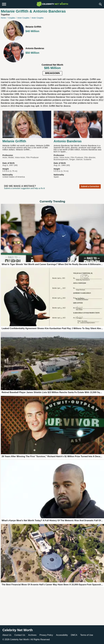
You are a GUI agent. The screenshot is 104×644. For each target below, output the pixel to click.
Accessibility (62, 635)
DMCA (74, 635)
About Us (7, 635)
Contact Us (20, 635)
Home (3, 18)
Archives (32, 635)
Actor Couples (23, 18)
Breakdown (52, 73)
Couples (12, 18)
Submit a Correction (90, 186)
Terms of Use (87, 635)
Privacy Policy (46, 635)
